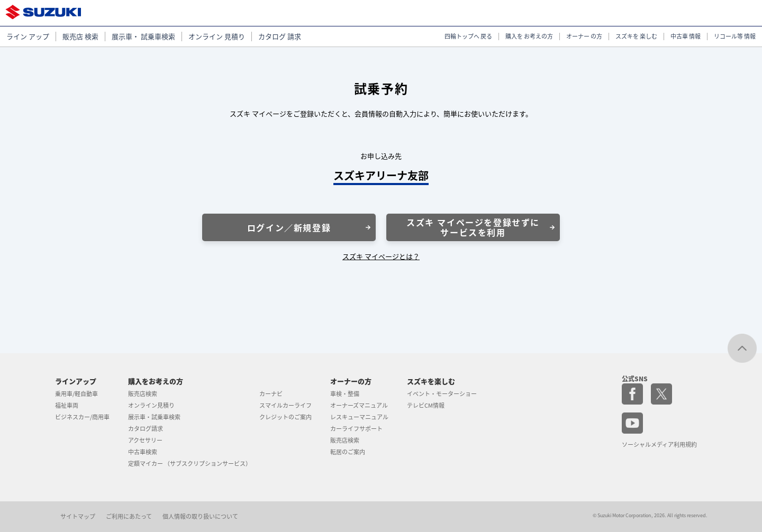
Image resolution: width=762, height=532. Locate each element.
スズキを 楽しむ (636, 36)
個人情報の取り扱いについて (200, 516)
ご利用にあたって (129, 516)
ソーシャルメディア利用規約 (659, 444)
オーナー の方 (584, 36)
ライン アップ (28, 36)
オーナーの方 (351, 381)
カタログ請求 (146, 429)
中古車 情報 (686, 36)
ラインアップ (76, 381)
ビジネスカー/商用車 (82, 417)
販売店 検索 (80, 36)
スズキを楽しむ (431, 381)
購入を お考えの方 (529, 36)
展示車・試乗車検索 (154, 417)
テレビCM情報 (426, 405)
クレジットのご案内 (285, 417)
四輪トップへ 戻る (468, 36)
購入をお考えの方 (156, 381)
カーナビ (271, 394)
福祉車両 (67, 405)
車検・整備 (345, 394)
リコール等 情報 (735, 36)
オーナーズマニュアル (359, 405)
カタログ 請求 (280, 36)
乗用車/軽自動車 (76, 394)
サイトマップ (78, 516)
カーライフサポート (356, 429)
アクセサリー (145, 440)
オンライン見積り (151, 405)
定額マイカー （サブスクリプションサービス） (190, 464)
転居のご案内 (348, 452)
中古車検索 (143, 452)
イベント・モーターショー (442, 394)
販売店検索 (143, 394)
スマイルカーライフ (285, 405)
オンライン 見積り (217, 36)
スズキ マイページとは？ (381, 256)
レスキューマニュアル (359, 417)
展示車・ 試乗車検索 (143, 36)
